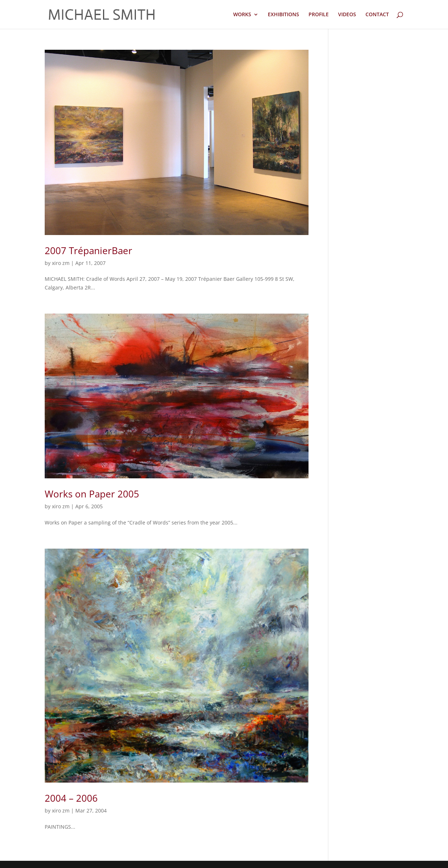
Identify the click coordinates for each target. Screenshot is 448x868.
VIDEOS (347, 15)
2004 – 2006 (71, 798)
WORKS (242, 15)
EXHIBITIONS (283, 15)
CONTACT (377, 15)
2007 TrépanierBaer (88, 251)
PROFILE (319, 15)
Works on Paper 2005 (92, 494)
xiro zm (61, 263)
